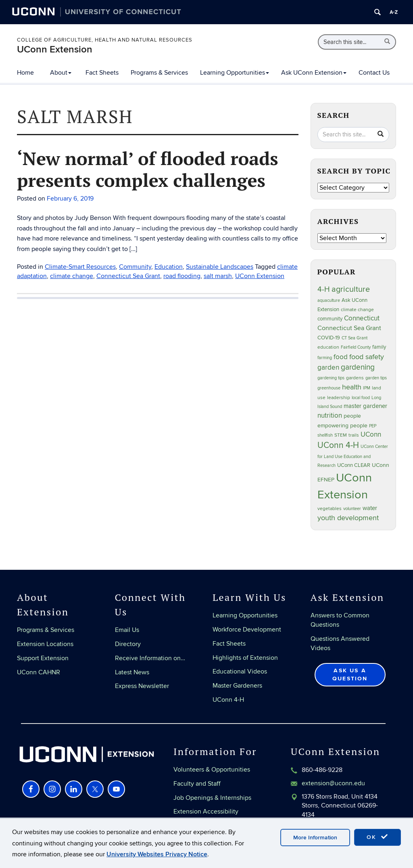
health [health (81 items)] (352, 387)
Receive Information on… (150, 658)
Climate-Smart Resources (80, 267)
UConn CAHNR (39, 672)
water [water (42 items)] (370, 508)
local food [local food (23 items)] (361, 398)
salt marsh (218, 276)
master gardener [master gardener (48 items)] (365, 406)
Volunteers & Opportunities (212, 770)
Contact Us (374, 73)
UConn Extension (55, 49)
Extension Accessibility (206, 812)
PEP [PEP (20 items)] (373, 426)
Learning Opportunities (235, 73)
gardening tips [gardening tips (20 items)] (331, 378)
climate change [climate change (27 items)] (357, 310)
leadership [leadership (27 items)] (339, 398)
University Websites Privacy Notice (157, 854)
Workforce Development (247, 630)
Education (169, 267)
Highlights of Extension (245, 658)
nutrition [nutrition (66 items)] (330, 415)
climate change (72, 276)
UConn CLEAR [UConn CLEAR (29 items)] (354, 465)
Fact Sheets (102, 73)
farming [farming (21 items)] (325, 358)
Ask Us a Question (350, 675)
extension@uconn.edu (333, 783)
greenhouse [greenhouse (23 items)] (329, 388)
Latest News (132, 672)
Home (25, 73)
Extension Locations (45, 644)
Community (135, 267)
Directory (128, 644)
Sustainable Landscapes (220, 267)
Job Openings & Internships (212, 798)
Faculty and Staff (197, 784)
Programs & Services (159, 73)
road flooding (182, 276)
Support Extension (43, 658)
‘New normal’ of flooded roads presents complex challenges (148, 169)
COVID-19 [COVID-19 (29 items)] (329, 338)
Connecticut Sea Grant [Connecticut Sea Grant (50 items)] (349, 328)
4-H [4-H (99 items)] (324, 289)
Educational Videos (240, 671)
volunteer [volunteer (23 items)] (352, 509)
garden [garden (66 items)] (328, 367)
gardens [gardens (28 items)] (355, 378)
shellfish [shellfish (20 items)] (325, 435)
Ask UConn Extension (314, 73)
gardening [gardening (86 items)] (358, 367)
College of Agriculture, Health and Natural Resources (105, 40)
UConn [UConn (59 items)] (371, 435)
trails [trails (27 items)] (354, 435)
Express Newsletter (142, 686)
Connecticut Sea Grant (128, 276)
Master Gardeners (237, 686)
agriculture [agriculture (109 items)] (351, 289)
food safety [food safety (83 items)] (367, 357)
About (61, 73)
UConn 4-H (228, 700)
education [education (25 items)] (328, 347)
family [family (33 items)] (379, 347)
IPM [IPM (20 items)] (367, 388)
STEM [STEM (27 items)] (341, 435)
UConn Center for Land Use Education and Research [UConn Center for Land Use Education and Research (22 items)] (353, 456)
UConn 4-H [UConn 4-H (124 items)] (338, 445)
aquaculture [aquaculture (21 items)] (329, 300)
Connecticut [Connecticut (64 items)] (362, 318)
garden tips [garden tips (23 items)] (376, 378)
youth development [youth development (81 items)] (348, 518)
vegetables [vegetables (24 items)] (330, 508)
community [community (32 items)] (330, 319)
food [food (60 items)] (341, 357)
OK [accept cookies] (378, 837)
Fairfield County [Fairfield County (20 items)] (356, 347)
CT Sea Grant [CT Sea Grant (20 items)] (355, 338)
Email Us (127, 630)
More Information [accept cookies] (315, 838)
